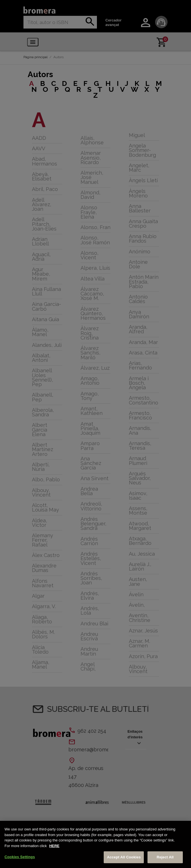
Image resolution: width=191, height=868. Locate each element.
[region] (95, 844)
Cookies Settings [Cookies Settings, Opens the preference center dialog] (20, 857)
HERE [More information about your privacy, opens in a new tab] (54, 846)
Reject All (165, 857)
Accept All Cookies (124, 857)
